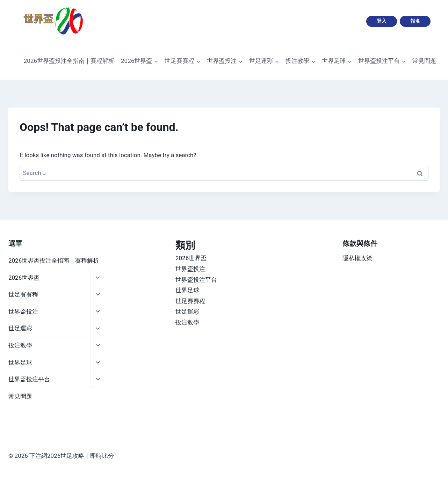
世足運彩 (20, 328)
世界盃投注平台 (29, 379)
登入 (382, 21)
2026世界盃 (24, 278)
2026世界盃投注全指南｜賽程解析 (69, 61)
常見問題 (424, 61)
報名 (415, 21)
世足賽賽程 (23, 294)
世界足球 (20, 362)
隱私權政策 (357, 258)
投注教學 (20, 345)
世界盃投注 (23, 311)
